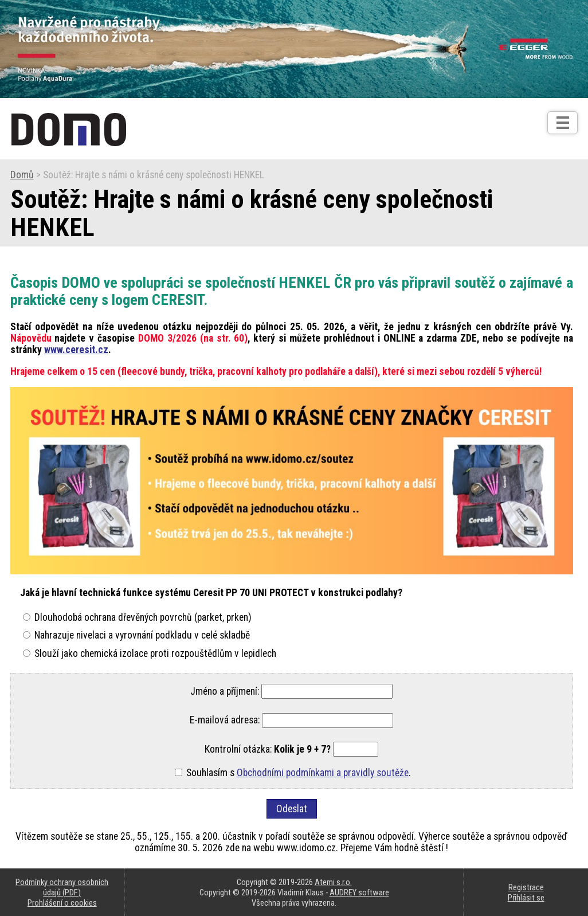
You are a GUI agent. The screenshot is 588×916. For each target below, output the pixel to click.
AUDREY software (359, 892)
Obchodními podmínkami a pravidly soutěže (323, 773)
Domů (22, 175)
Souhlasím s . (299, 773)
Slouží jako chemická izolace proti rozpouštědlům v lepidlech (155, 653)
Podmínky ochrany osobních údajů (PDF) (62, 887)
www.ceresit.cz (76, 350)
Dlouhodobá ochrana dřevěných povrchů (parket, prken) (143, 617)
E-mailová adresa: (225, 721)
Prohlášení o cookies (62, 903)
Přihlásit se (526, 898)
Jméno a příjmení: (225, 691)
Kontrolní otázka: (268, 749)
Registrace (526, 887)
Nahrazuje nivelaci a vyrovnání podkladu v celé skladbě (142, 635)
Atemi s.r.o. (333, 882)
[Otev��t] (562, 123)
